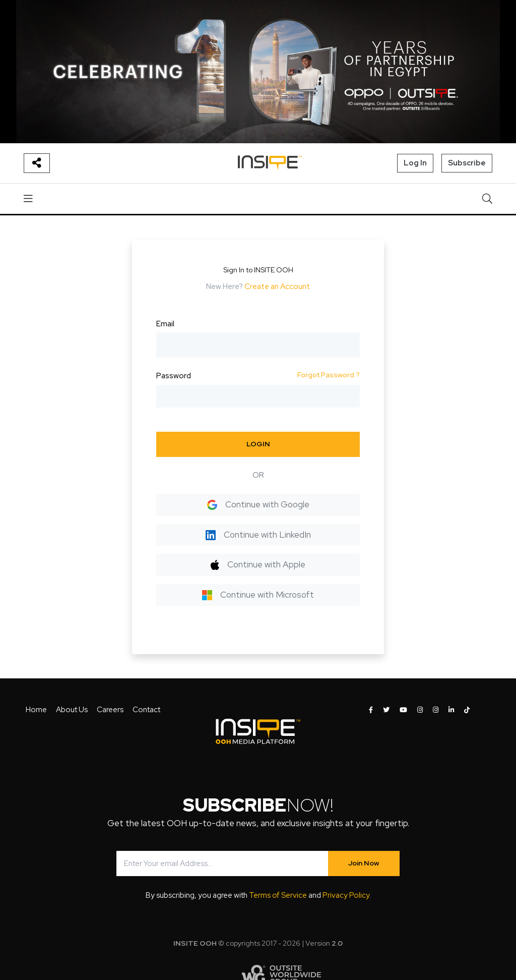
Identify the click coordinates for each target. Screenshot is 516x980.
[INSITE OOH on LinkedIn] (451, 710)
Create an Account (277, 286)
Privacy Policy (346, 895)
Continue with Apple (258, 564)
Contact (146, 710)
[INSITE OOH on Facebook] (371, 710)
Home (36, 710)
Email (165, 324)
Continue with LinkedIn (258, 535)
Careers (110, 710)
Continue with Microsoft (258, 595)
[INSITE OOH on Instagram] (420, 710)
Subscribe (467, 163)
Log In (415, 163)
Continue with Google (258, 504)
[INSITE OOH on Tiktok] (467, 710)
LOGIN (258, 444)
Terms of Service (278, 895)
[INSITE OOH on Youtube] (403, 710)
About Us (72, 710)
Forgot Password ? (329, 375)
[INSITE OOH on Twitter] (386, 710)
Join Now (364, 863)
